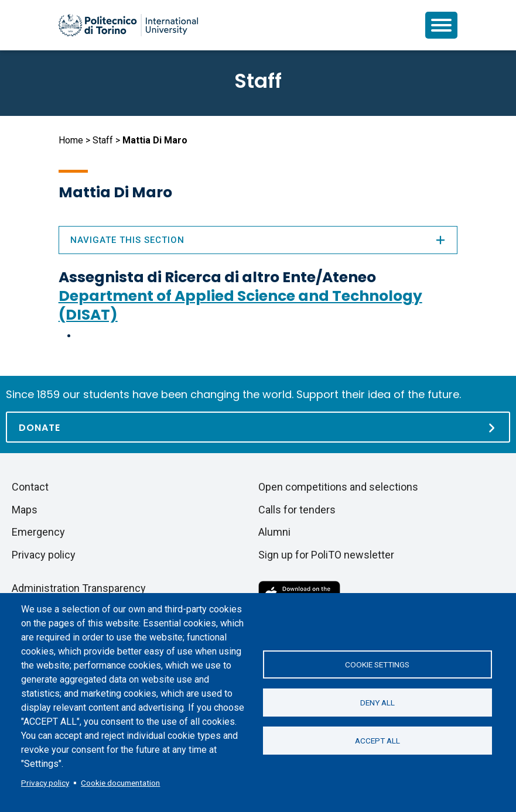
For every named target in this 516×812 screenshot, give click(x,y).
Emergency (38, 532)
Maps (25, 510)
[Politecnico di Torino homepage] (128, 25)
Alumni (274, 532)
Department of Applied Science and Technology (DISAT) (240, 305)
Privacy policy (45, 783)
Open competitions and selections (338, 487)
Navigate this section (258, 240)
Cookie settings (377, 664)
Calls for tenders (297, 510)
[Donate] (258, 427)
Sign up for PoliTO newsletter (326, 555)
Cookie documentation (120, 783)
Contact (30, 487)
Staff (103, 140)
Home (71, 140)
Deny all (377, 703)
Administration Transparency (79, 588)
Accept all (377, 741)
